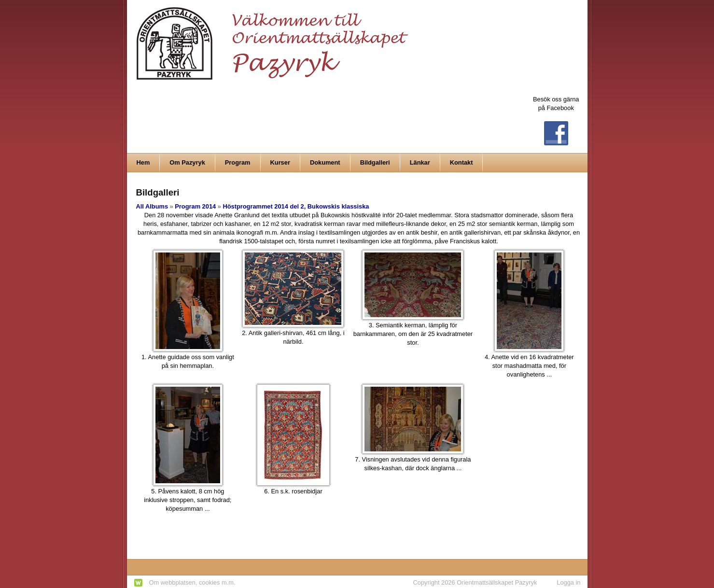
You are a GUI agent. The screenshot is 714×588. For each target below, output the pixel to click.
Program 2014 (195, 206)
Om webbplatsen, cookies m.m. (192, 582)
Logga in (568, 582)
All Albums (152, 206)
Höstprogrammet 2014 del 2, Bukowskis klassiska (296, 206)
